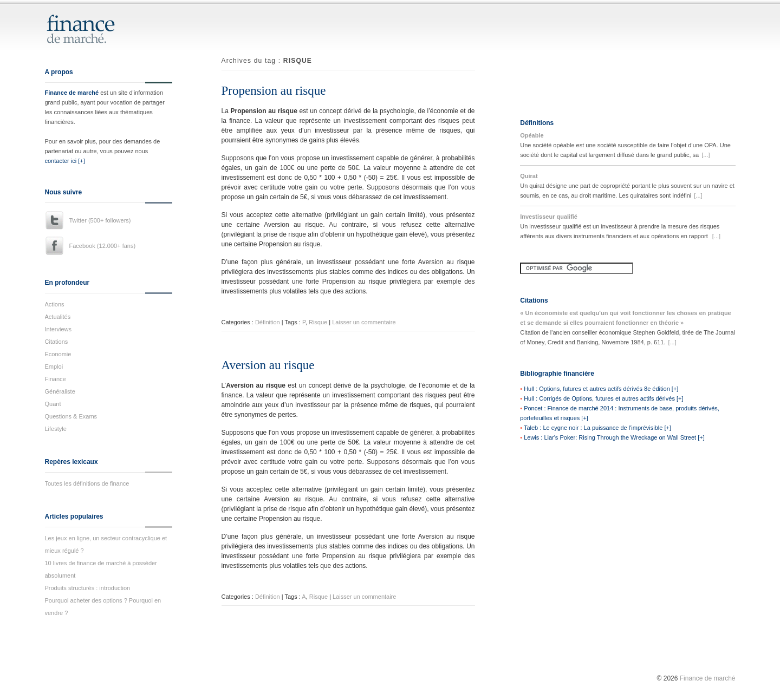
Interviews (58, 329)
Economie (58, 354)
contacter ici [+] (65, 161)
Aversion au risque (268, 365)
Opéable (532, 135)
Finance (56, 379)
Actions (55, 304)
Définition (268, 322)
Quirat (529, 176)
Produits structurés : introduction (88, 588)
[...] (706, 155)
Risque (318, 322)
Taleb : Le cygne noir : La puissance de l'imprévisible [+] (597, 428)
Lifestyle (56, 429)
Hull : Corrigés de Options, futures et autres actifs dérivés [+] (603, 398)
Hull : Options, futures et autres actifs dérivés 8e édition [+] (601, 389)
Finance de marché (72, 93)
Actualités (58, 317)
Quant (53, 404)
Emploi (54, 367)
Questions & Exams (71, 416)
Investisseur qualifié (549, 217)
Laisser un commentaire (364, 322)
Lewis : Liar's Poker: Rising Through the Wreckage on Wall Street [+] (614, 437)
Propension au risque (274, 91)
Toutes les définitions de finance (87, 483)
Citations (57, 342)
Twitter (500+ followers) (100, 220)
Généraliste (60, 391)
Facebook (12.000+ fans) (103, 246)
